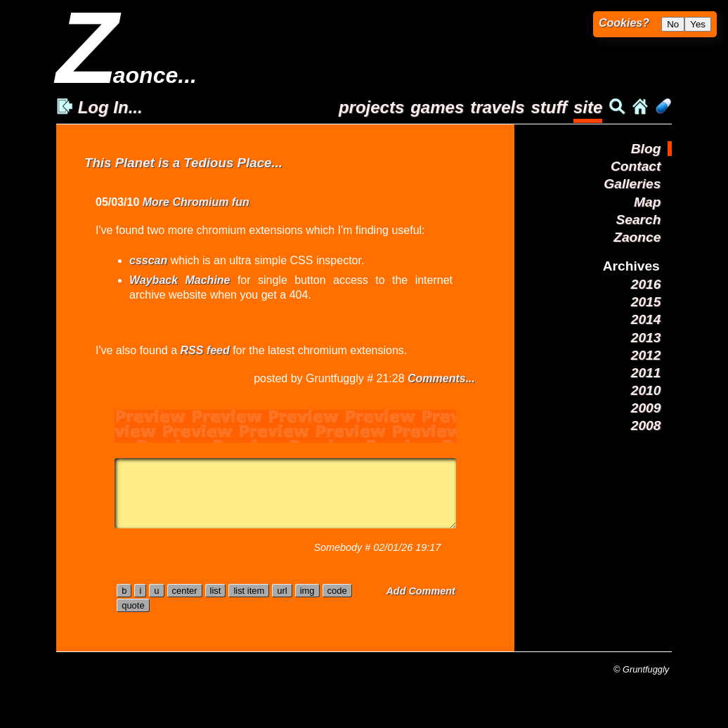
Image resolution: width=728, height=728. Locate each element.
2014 (646, 319)
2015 (646, 302)
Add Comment (420, 591)
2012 (646, 355)
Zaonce (637, 237)
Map (647, 202)
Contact (636, 166)
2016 (646, 284)
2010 (646, 390)
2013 (646, 338)
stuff (549, 107)
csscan (148, 260)
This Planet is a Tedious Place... (183, 163)
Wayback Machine (180, 280)
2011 (646, 373)
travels (497, 107)
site (588, 107)
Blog (646, 149)
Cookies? (624, 23)
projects (371, 107)
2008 (646, 425)
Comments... (441, 378)
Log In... (99, 107)
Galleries (632, 184)
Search (638, 220)
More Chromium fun (196, 202)
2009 (646, 408)
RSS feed (204, 350)
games (437, 107)
